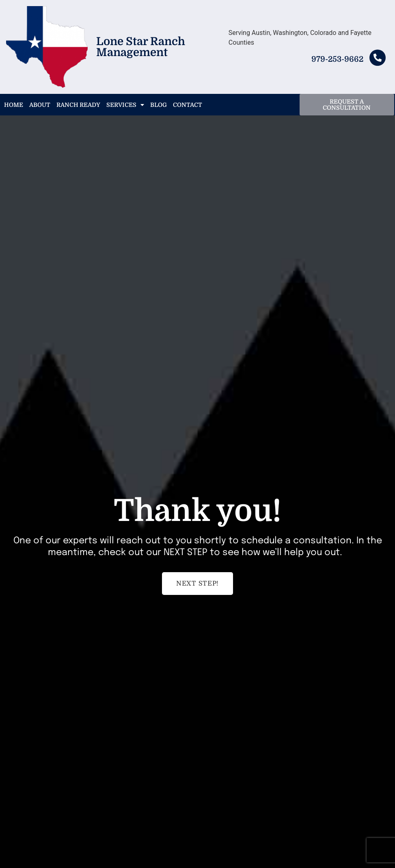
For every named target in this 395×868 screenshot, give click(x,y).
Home (14, 105)
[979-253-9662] (378, 58)
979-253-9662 (337, 59)
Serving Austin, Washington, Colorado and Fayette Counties (300, 38)
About (40, 105)
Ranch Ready (78, 105)
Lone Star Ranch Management (141, 47)
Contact (188, 105)
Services (125, 105)
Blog (159, 105)
